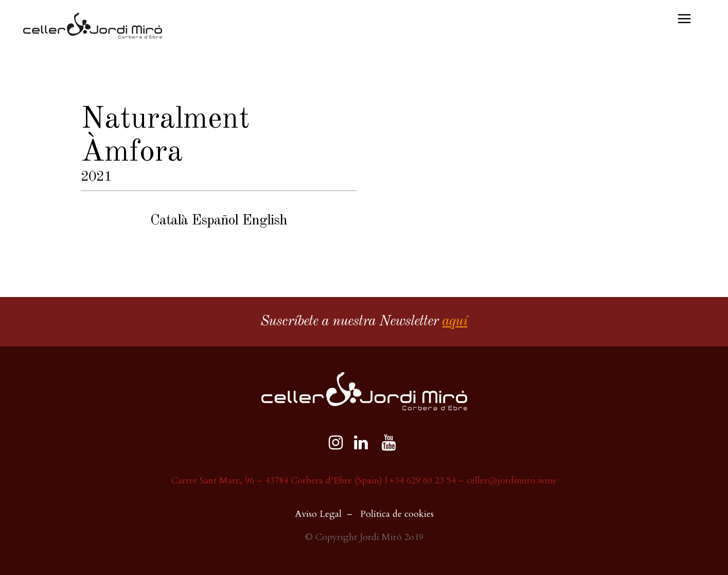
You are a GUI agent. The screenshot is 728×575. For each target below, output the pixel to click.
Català (169, 221)
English (264, 221)
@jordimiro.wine (522, 481)
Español (215, 221)
